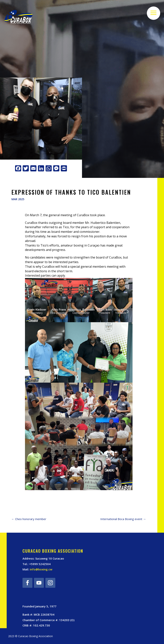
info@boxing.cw (41, 569)
